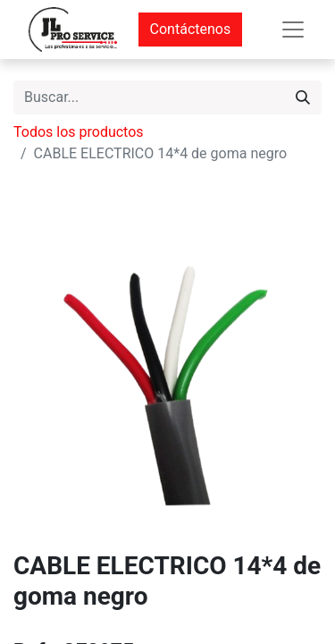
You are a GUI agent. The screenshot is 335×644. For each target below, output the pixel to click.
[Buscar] (303, 97)
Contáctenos (191, 29)
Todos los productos (79, 132)
